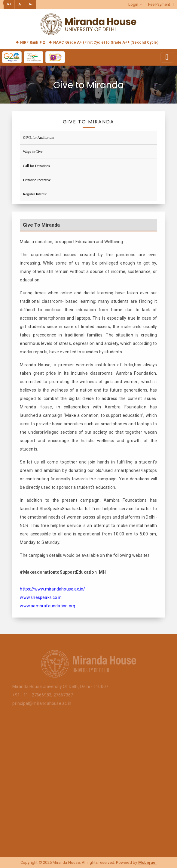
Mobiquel (148, 862)
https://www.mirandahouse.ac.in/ (52, 592)
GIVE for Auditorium (38, 138)
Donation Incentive (37, 180)
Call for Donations (36, 166)
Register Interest (35, 194)
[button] (135, 5)
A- (31, 4)
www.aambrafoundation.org (47, 609)
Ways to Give (33, 152)
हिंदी (6, 3)
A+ (9, 4)
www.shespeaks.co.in (41, 601)
